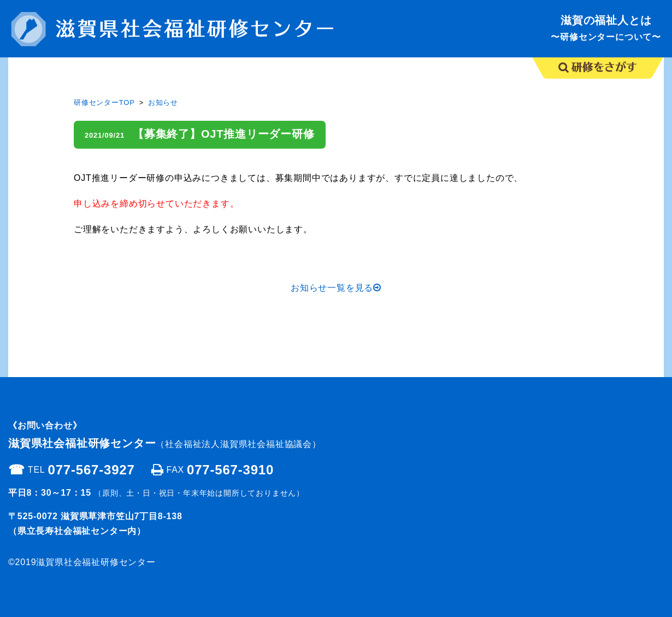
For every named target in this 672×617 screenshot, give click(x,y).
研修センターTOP (104, 102)
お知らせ (163, 102)
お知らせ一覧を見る (336, 288)
